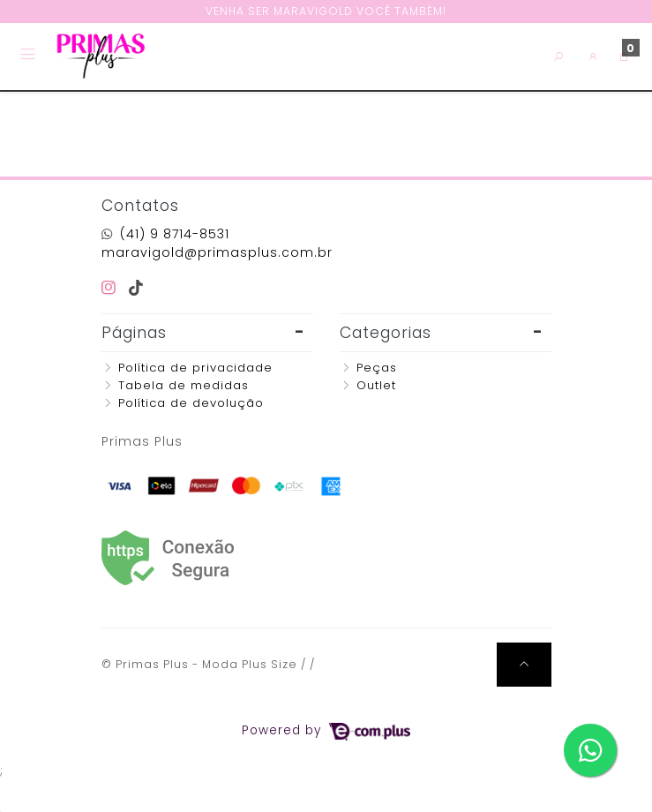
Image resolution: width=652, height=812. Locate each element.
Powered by (326, 730)
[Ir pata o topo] (524, 665)
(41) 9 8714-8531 (175, 234)
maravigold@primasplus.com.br (217, 252)
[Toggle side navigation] (30, 56)
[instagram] (112, 288)
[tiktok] (136, 288)
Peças (377, 368)
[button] (593, 56)
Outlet (376, 385)
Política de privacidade (195, 368)
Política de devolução (191, 403)
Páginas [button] (134, 333)
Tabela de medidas (184, 385)
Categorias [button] (386, 333)
